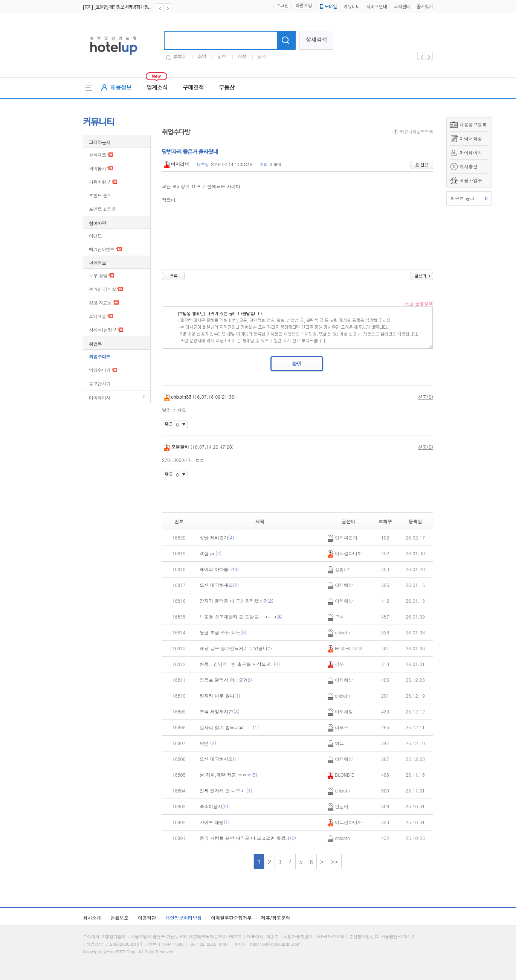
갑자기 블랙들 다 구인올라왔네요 (237, 601)
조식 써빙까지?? (220, 711)
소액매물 (98, 316)
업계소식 (157, 88)
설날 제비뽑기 (217, 537)
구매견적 (193, 88)
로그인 (282, 6)
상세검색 (316, 40)
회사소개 (92, 918)
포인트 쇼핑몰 (102, 209)
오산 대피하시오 (219, 759)
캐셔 (242, 57)
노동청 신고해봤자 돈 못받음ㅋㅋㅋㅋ (241, 617)
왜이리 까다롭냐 (219, 569)
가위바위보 (100, 182)
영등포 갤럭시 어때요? (226, 680)
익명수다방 (100, 370)
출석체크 (98, 155)
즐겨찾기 (425, 7)
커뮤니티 (352, 7)
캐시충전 (469, 166)
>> (334, 862)
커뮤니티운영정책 (413, 132)
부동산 (227, 88)
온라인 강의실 (102, 289)
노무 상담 (98, 275)
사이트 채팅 (215, 822)
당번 (222, 57)
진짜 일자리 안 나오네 (226, 790)
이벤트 (95, 235)
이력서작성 (471, 138)
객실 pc (211, 553)
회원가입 (304, 6)
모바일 (328, 7)
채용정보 (121, 88)
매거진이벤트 (102, 249)
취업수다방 (100, 356)
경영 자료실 (100, 303)
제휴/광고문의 (276, 918)
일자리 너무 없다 (220, 696)
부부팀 (180, 57)
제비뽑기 (98, 168)
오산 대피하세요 (219, 585)
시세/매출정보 (103, 330)
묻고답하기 (100, 383)
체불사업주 (471, 180)
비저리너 (176, 164)
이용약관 (147, 918)
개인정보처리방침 (183, 918)
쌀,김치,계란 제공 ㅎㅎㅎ (228, 775)
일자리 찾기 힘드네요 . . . (229, 727)
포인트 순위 (100, 195)
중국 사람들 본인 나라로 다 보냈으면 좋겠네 (248, 838)
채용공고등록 (473, 124)
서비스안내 (377, 7)
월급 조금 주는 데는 (223, 632)
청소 (262, 57)
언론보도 (119, 918)
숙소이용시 (214, 806)
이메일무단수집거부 (231, 918)
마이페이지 (471, 152)
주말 (202, 57)
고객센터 (402, 7)
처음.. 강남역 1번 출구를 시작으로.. (240, 664)
